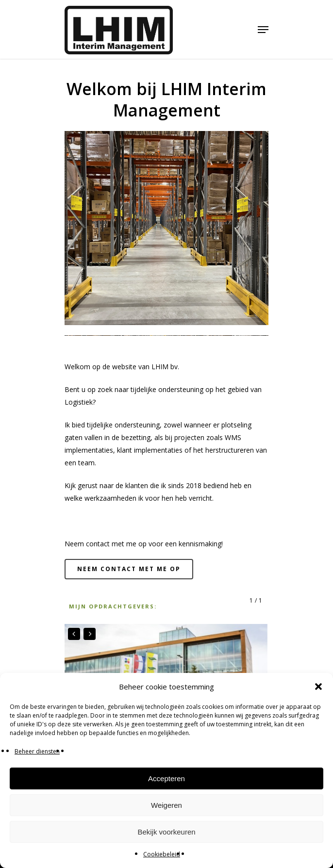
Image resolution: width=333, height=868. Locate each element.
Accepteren (166, 778)
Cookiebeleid (162, 854)
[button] (318, 687)
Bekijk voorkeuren (166, 832)
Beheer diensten (37, 751)
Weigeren (166, 805)
